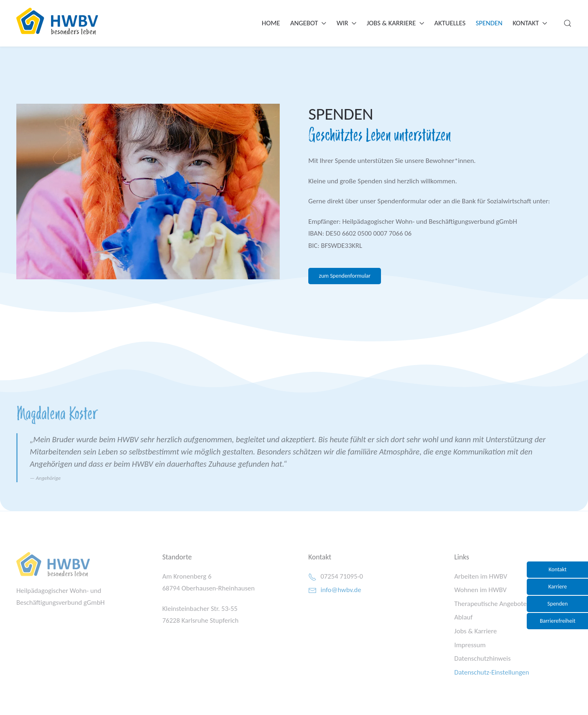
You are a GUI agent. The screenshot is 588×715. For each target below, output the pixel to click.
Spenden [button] (558, 604)
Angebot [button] (308, 23)
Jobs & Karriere (476, 631)
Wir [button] (346, 23)
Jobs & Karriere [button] (395, 23)
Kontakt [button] (530, 23)
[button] (568, 23)
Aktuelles (450, 23)
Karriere (558, 587)
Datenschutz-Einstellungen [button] (492, 672)
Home (271, 23)
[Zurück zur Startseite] (57, 21)
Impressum (470, 645)
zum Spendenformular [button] (345, 276)
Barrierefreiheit (558, 621)
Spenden (489, 23)
